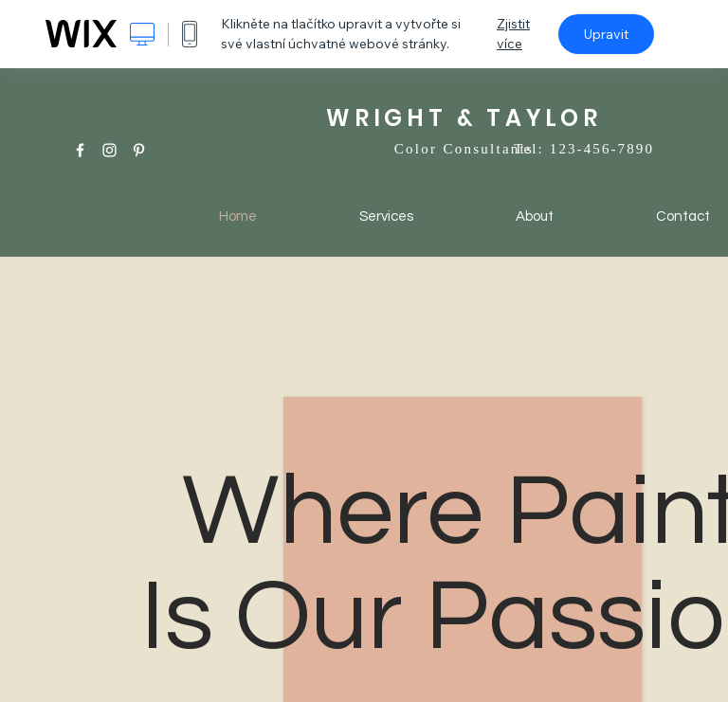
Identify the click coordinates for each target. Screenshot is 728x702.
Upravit (606, 34)
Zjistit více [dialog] (513, 34)
